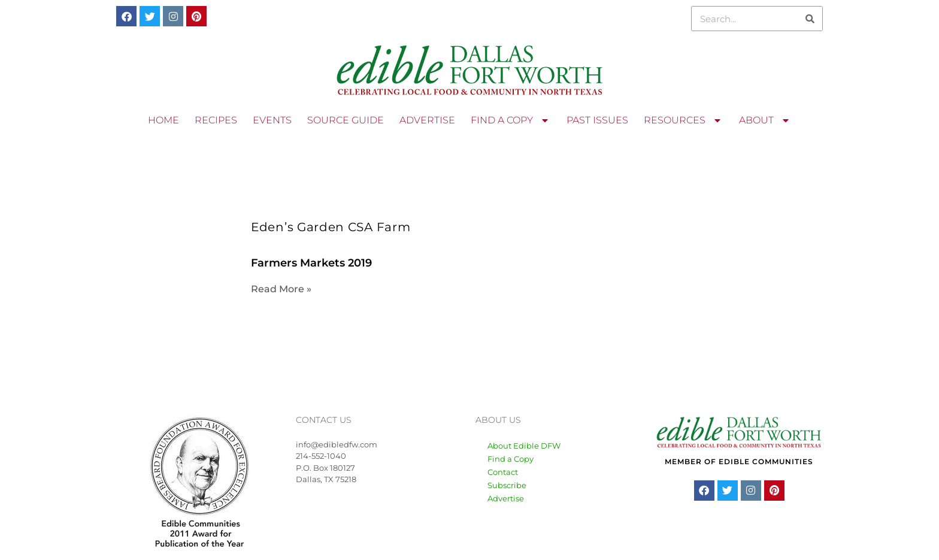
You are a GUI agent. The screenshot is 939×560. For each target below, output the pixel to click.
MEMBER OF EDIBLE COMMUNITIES (739, 461)
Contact (503, 472)
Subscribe (507, 485)
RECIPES (216, 120)
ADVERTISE (427, 120)
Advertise (506, 498)
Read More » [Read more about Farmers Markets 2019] (281, 289)
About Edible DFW (524, 446)
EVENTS (272, 120)
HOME (163, 120)
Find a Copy (511, 459)
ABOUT (765, 120)
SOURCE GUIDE (346, 120)
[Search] (810, 19)
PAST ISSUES (597, 120)
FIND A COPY (511, 120)
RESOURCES (684, 120)
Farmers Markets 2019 (311, 263)
